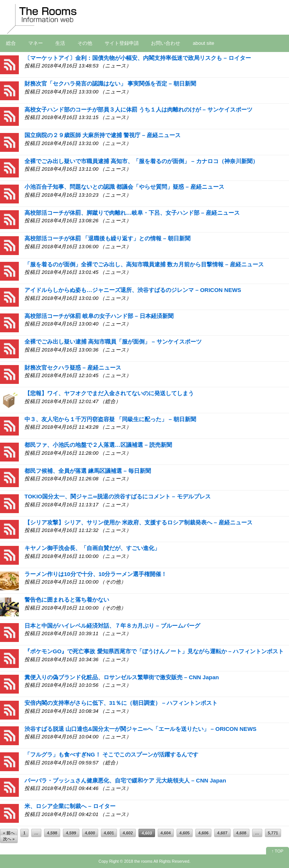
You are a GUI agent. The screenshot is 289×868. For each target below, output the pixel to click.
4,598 (52, 833)
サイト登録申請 (122, 43)
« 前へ (9, 833)
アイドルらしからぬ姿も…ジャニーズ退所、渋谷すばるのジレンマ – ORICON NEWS (133, 290)
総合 (11, 43)
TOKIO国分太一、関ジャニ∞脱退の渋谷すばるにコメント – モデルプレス (118, 496)
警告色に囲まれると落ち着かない (67, 600)
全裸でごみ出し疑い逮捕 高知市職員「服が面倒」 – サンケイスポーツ (113, 342)
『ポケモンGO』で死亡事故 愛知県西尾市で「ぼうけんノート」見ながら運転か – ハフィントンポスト (154, 651)
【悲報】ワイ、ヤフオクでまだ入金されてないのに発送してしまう (109, 393)
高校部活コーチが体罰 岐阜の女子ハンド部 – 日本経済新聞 (99, 316)
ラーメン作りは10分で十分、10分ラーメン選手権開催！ (96, 574)
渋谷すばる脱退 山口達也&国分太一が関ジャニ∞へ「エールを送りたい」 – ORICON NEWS (141, 729)
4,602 (128, 833)
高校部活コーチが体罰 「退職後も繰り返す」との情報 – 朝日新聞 (107, 238)
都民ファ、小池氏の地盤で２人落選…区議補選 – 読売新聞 (98, 445)
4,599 (71, 833)
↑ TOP (278, 851)
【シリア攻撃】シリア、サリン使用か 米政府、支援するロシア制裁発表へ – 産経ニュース (138, 522)
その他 (85, 43)
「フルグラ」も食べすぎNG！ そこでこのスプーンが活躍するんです (111, 754)
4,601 (109, 833)
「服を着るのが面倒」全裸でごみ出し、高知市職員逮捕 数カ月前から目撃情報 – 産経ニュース (144, 264)
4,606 (203, 833)
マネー (36, 43)
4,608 (241, 833)
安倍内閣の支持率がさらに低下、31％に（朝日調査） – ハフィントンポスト (121, 703)
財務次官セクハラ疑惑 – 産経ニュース (73, 368)
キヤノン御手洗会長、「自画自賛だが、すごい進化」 (92, 548)
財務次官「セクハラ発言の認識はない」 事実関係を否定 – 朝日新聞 (110, 83)
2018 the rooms (138, 861)
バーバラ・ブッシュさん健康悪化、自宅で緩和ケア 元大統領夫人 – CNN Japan (125, 780)
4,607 (222, 833)
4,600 (90, 833)
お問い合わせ (166, 43)
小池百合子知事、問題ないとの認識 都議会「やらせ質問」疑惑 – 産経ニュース (124, 187)
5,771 (273, 833)
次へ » (9, 839)
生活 (60, 43)
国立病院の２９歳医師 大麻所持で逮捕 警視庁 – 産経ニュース (103, 135)
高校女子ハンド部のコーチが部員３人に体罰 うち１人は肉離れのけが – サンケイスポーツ (138, 109)
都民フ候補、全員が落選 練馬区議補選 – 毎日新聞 (88, 471)
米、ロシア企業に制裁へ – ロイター (70, 806)
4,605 (185, 833)
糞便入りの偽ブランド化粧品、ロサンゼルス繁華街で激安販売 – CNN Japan (122, 677)
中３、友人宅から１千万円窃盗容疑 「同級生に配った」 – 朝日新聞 (110, 419)
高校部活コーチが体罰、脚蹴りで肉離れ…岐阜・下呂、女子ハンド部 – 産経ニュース (132, 213)
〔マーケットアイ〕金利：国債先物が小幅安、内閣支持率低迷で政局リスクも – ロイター (138, 58)
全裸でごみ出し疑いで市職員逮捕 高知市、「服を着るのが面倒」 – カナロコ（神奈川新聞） (141, 161)
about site (203, 43)
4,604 (166, 833)
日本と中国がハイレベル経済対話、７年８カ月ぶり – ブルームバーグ (112, 626)
